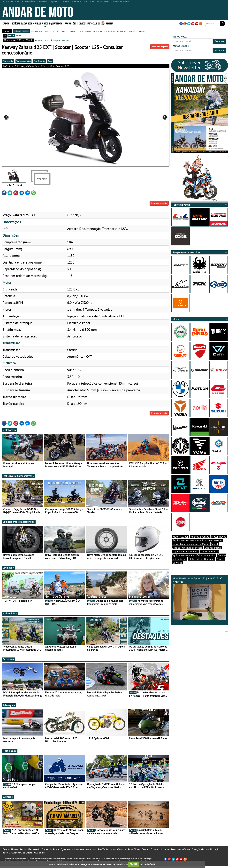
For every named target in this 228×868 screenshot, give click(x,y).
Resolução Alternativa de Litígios (17, 857)
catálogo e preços (21, 31)
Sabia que (9, 710)
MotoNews (9, 434)
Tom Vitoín (47, 854)
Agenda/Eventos (200, 542)
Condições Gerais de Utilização (205, 854)
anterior (39, 40)
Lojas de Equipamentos (186, 557)
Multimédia (10, 618)
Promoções (70, 23)
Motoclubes (94, 23)
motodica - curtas (137, 31)
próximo (66, 40)
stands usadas (85, 31)
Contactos (122, 854)
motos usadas (37, 31)
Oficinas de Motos (192, 553)
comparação (21, 36)
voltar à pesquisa (53, 40)
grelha (11, 36)
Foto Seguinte (39, 61)
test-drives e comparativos (115, 31)
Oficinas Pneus (213, 553)
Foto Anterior (8, 61)
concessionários (69, 31)
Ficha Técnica (134, 854)
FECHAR (134, 864)
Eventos (7, 23)
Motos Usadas (181, 542)
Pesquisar (219, 41)
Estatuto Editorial (150, 854)
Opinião (37, 23)
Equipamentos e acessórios (19, 526)
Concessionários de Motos (195, 550)
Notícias (16, 23)
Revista (109, 23)
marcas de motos (53, 31)
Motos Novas (219, 542)
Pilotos (220, 565)
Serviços (82, 23)
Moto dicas (10, 755)
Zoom (50, 61)
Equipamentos (56, 23)
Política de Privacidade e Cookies (175, 854)
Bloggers (209, 565)
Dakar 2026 (27, 23)
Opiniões (8, 572)
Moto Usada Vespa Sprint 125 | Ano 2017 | (200, 604)
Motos (45, 23)
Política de (148, 864)
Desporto (8, 664)
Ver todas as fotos (23, 61)
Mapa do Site (40, 857)
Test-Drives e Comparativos (18, 480)
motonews (97, 31)
